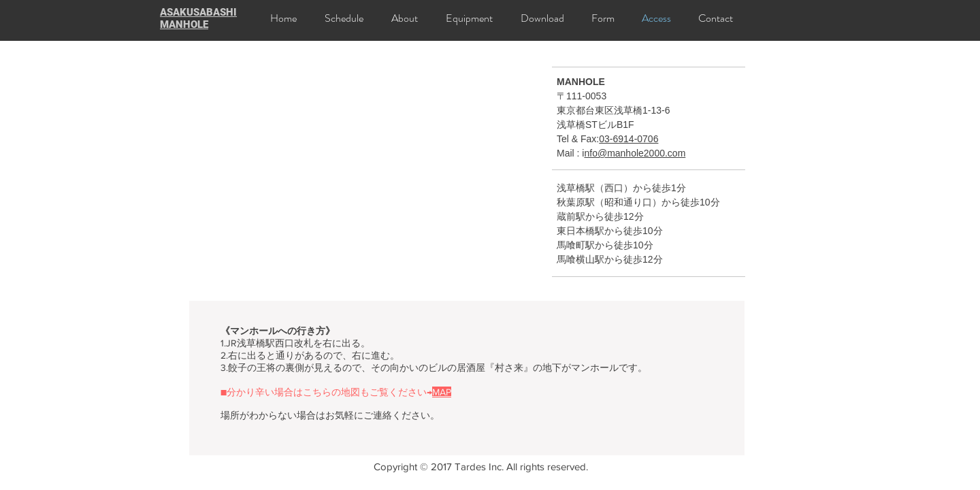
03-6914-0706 (628, 139)
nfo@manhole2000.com (635, 153)
